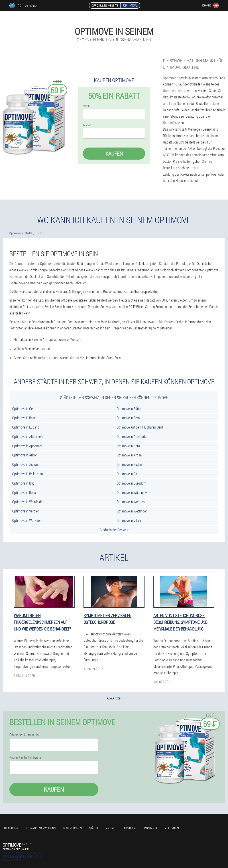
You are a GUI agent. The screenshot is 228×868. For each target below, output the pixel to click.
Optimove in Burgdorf (131, 483)
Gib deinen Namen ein (24, 735)
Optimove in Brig (23, 483)
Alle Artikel (114, 698)
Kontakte (151, 828)
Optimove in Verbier (25, 511)
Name (86, 106)
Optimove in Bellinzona (27, 474)
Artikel (111, 828)
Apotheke (130, 828)
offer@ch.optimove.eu (16, 849)
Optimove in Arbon (25, 455)
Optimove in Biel (127, 474)
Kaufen (114, 154)
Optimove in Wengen (131, 502)
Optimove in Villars (129, 520)
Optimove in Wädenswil (132, 492)
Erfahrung (10, 828)
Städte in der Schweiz (114, 530)
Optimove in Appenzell (27, 446)
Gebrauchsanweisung (41, 828)
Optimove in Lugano (26, 427)
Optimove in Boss (24, 492)
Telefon (87, 125)
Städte (94, 828)
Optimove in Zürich (129, 409)
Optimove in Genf (24, 409)
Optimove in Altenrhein (28, 436)
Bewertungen (72, 828)
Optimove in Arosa (129, 455)
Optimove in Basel (24, 418)
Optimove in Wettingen (132, 511)
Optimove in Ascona (26, 464)
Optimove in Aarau (129, 446)
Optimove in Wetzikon (27, 520)
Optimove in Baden (129, 464)
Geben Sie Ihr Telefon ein (26, 758)
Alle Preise (173, 828)
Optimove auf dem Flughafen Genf (140, 427)
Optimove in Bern (128, 418)
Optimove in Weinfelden (28, 502)
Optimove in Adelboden (132, 436)
